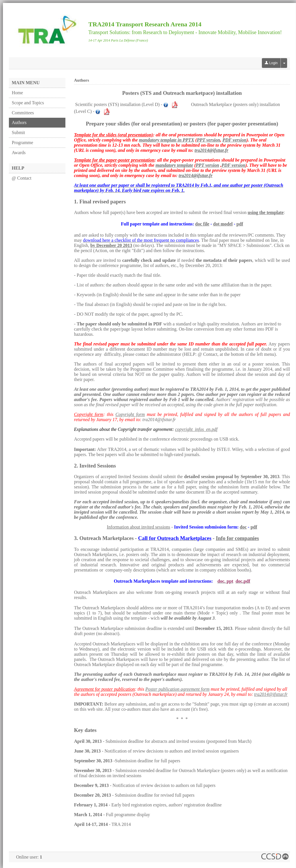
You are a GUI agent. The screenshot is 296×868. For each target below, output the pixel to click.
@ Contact (22, 178)
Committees (23, 113)
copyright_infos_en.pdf (196, 429)
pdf (240, 224)
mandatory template (174, 165)
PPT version (208, 140)
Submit (18, 132)
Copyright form (130, 414)
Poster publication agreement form (178, 689)
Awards (19, 153)
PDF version (234, 140)
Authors (19, 122)
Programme (23, 143)
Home (17, 93)
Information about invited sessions (138, 527)
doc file (202, 224)
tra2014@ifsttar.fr (211, 150)
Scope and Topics (28, 103)
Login (271, 63)
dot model (223, 224)
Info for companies (237, 538)
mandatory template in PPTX (166, 140)
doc (243, 527)
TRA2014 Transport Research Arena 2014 (145, 24)
